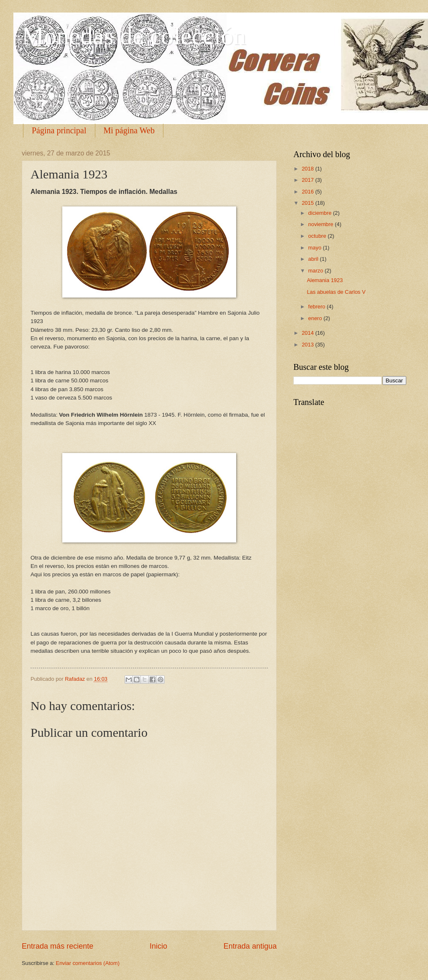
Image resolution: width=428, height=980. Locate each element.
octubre (318, 236)
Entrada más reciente (57, 946)
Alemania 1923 (325, 280)
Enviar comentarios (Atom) (88, 963)
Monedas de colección (134, 36)
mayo (315, 248)
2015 (308, 203)
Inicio (158, 946)
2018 (308, 169)
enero (316, 318)
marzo (316, 271)
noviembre (321, 224)
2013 (308, 345)
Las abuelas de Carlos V (336, 292)
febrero (317, 307)
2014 (308, 333)
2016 (308, 192)
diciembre (320, 213)
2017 (308, 180)
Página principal (59, 130)
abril (314, 259)
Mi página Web (129, 130)
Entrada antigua (250, 946)
